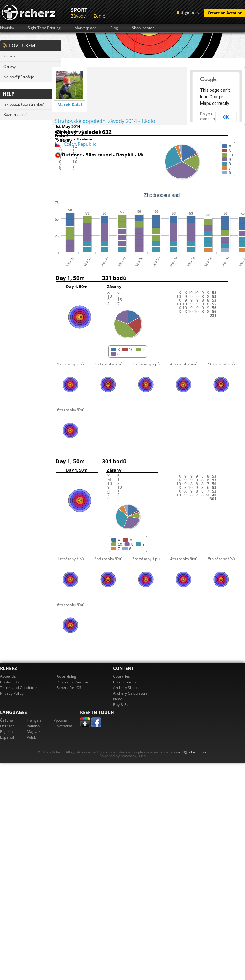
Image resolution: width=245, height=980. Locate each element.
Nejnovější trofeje (19, 77)
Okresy (10, 66)
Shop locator (143, 28)
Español (7, 737)
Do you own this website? (208, 119)
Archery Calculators (130, 693)
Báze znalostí (15, 115)
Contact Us (10, 682)
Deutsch (7, 726)
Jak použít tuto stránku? (24, 104)
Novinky (7, 28)
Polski (32, 737)
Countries (122, 676)
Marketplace (85, 28)
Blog (114, 28)
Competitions (125, 682)
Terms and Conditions (19, 688)
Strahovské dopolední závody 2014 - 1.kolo (105, 121)
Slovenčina (63, 726)
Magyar (33, 732)
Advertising (66, 676)
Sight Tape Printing (44, 28)
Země (99, 16)
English (6, 732)
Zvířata (10, 56)
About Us (8, 676)
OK (226, 117)
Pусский (60, 720)
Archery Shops (126, 688)
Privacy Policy (12, 693)
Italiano (33, 726)
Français (34, 720)
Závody (78, 16)
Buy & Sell (122, 705)
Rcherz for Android (73, 682)
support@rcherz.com (189, 752)
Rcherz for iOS (69, 688)
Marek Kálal (70, 104)
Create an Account (225, 13)
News (118, 699)
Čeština (7, 720)
